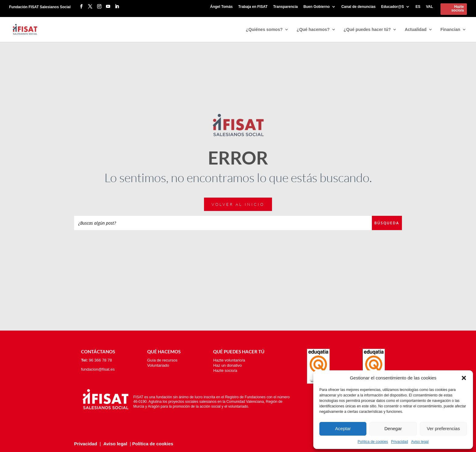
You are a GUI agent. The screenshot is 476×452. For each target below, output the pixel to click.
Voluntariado (158, 365)
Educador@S (392, 7)
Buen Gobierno (316, 7)
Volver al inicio (238, 204)
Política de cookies (373, 442)
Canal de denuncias (358, 7)
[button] (464, 378)
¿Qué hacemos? (313, 30)
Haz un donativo (227, 365)
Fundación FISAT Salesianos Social (40, 7)
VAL (429, 7)
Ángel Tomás (221, 7)
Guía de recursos (162, 360)
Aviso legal (420, 442)
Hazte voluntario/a (229, 360)
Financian (450, 30)
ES (418, 7)
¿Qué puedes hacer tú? (367, 30)
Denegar (393, 428)
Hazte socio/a (458, 8)
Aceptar (343, 428)
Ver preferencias (443, 428)
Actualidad (416, 30)
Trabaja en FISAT (253, 7)
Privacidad (399, 442)
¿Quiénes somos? (264, 30)
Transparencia (286, 7)
